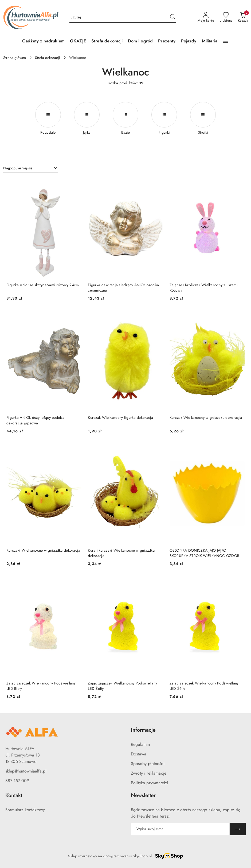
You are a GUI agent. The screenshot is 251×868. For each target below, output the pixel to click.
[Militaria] (210, 41)
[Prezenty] (167, 41)
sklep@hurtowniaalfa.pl (26, 771)
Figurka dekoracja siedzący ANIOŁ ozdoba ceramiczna (123, 288)
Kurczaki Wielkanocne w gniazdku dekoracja (43, 550)
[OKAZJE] (78, 41)
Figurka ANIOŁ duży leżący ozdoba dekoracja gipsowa (35, 420)
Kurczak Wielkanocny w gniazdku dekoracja (206, 417)
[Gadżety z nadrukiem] (43, 41)
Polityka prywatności (149, 783)
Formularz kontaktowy (25, 810)
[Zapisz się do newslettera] (180, 829)
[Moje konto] (206, 17)
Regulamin (140, 744)
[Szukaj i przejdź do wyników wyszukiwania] (172, 17)
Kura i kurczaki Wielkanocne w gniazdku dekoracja (121, 553)
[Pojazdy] (189, 41)
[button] (226, 41)
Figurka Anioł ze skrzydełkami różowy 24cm (43, 285)
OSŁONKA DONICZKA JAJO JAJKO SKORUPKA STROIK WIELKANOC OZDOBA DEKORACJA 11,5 (206, 553)
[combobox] (31, 168)
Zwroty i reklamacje (149, 773)
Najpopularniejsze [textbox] (18, 168)
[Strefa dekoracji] (107, 41)
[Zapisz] (238, 829)
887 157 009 (17, 781)
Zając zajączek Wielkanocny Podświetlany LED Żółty (122, 686)
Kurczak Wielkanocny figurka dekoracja (120, 417)
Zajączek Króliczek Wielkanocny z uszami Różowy (204, 288)
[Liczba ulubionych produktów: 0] (226, 17)
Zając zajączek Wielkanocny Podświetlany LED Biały (41, 686)
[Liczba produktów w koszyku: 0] (243, 17)
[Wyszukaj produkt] (123, 17)
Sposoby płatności (148, 764)
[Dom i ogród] (140, 41)
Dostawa (139, 754)
